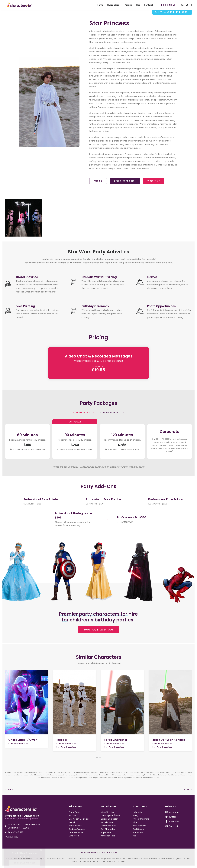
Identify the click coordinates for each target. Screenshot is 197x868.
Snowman (138, 832)
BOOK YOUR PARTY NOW (99, 630)
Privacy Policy (11, 837)
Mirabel (73, 815)
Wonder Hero (107, 822)
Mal (135, 836)
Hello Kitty (138, 812)
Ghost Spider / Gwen (23, 740)
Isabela (73, 822)
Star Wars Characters (66, 747)
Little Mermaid (76, 832)
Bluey (136, 815)
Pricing (129, 5)
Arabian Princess (77, 829)
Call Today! (172, 13)
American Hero (108, 836)
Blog (138, 5)
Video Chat (154, 182)
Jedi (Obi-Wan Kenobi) (169, 740)
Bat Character (108, 829)
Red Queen (138, 829)
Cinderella (74, 836)
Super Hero (106, 832)
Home (100, 5)
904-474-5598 (16, 832)
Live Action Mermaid (79, 819)
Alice (135, 822)
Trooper (62, 740)
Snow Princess (76, 826)
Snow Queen (75, 812)
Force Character (116, 740)
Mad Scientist (140, 826)
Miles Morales (107, 812)
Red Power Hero (108, 826)
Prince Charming (141, 819)
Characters (114, 5)
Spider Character (109, 819)
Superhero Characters (18, 743)
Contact (148, 5)
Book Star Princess (125, 182)
